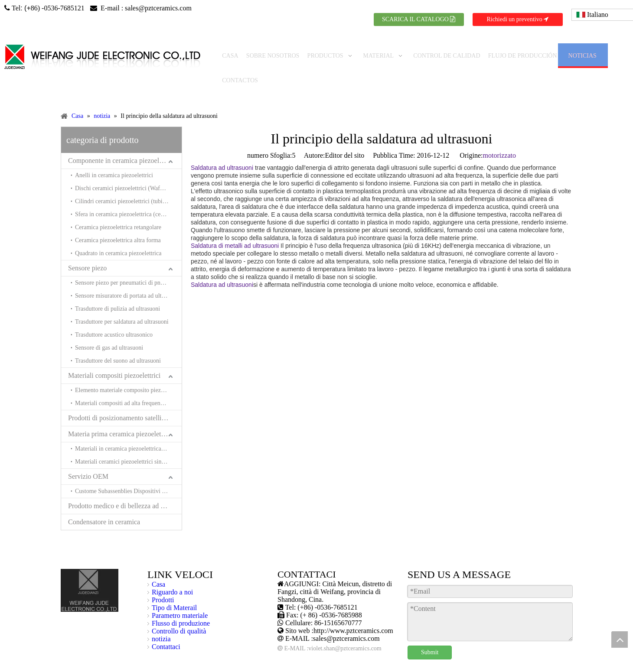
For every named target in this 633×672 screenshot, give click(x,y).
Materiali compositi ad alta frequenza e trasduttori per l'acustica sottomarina (128, 383)
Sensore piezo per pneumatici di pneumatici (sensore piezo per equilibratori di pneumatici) (128, 262)
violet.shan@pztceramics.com (345, 628)
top (620, 640)
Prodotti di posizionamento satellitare (120, 398)
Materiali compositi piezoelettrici (114, 355)
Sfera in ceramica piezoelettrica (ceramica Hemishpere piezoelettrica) (128, 194)
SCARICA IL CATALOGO (419, 19)
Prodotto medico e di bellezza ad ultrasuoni (125, 485)
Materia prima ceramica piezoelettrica (121, 414)
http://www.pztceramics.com (353, 610)
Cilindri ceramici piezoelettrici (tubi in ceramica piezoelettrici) (128, 181)
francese (488, 664)
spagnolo (458, 664)
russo (549, 664)
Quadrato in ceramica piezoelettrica (118, 233)
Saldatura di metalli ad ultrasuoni (235, 225)
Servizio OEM (88, 456)
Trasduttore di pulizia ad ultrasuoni (117, 288)
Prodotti (163, 579)
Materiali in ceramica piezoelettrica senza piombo (128, 428)
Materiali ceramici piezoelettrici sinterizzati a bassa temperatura (128, 441)
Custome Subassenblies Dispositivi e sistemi (128, 471)
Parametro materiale (180, 595)
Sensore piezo (87, 248)
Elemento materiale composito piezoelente (127, 370)
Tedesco (428, 664)
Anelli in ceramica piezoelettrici (114, 155)
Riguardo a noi (172, 572)
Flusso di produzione (181, 603)
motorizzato (499, 135)
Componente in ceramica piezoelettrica (122, 140)
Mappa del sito (281, 664)
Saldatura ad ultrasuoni (222, 147)
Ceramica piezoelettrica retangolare (118, 207)
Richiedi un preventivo (517, 19)
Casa (158, 564)
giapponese (521, 664)
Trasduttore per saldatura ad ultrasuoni (122, 301)
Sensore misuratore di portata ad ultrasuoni (127, 275)
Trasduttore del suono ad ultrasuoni (118, 340)
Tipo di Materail (174, 587)
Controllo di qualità (179, 611)
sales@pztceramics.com (158, 8)
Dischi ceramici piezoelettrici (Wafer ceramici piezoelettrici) (128, 168)
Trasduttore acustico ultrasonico (114, 314)
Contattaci (166, 626)
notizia (161, 618)
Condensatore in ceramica (104, 502)
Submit (430, 632)
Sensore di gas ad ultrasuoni (109, 327)
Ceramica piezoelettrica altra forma (118, 220)
